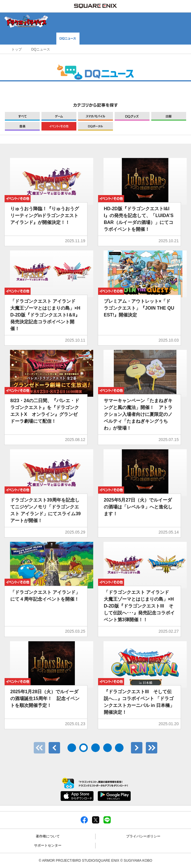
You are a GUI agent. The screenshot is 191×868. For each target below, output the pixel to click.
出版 (169, 116)
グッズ (132, 116)
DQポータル (95, 126)
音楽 (22, 126)
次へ (137, 748)
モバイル (95, 116)
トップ (17, 49)
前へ (54, 748)
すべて (22, 116)
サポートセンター (48, 845)
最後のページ (152, 748)
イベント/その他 (59, 126)
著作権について (48, 836)
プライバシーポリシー (143, 836)
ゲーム (59, 116)
